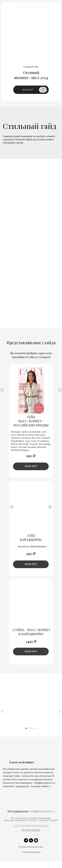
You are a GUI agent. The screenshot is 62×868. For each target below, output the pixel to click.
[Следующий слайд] (60, 711)
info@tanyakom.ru (42, 811)
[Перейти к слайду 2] (29, 728)
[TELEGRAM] (26, 840)
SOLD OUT (28, 90)
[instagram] (36, 840)
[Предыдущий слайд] (2, 711)
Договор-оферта (31, 830)
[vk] (31, 840)
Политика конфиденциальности (31, 825)
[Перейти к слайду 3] (31, 728)
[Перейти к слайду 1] (26, 728)
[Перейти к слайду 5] (36, 728)
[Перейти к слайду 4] (33, 728)
